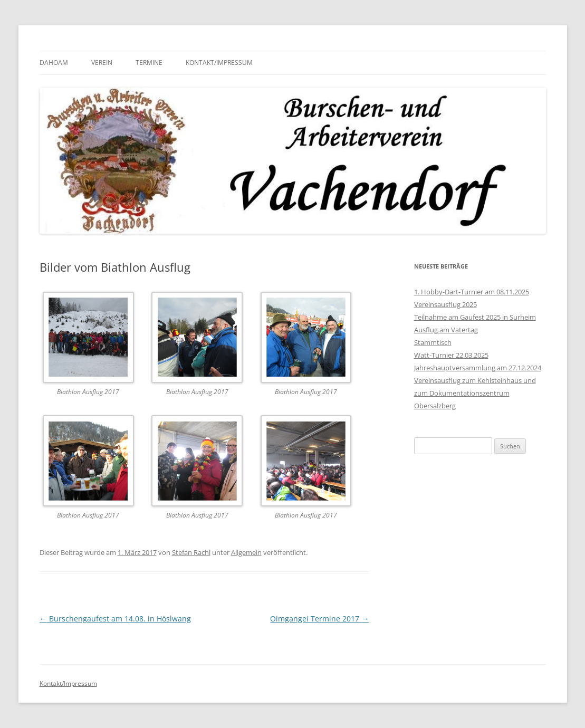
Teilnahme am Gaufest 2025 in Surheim (475, 317)
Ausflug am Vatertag (446, 330)
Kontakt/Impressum (219, 63)
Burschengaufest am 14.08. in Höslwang (115, 619)
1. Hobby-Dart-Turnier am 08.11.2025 (472, 292)
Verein (102, 63)
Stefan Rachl (191, 552)
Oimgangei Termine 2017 (319, 619)
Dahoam (54, 63)
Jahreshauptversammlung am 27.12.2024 (478, 368)
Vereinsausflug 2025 (445, 304)
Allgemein (246, 552)
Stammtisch (433, 342)
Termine (149, 63)
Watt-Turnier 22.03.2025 (451, 355)
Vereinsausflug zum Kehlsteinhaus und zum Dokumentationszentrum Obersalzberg (475, 393)
